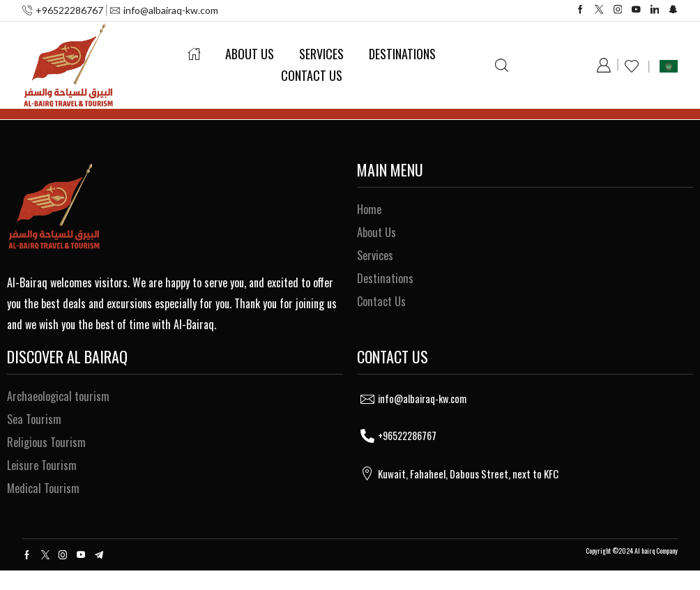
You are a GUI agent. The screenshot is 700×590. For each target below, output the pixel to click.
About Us (250, 54)
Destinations (402, 54)
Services (321, 54)
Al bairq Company (656, 570)
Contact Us (312, 75)
